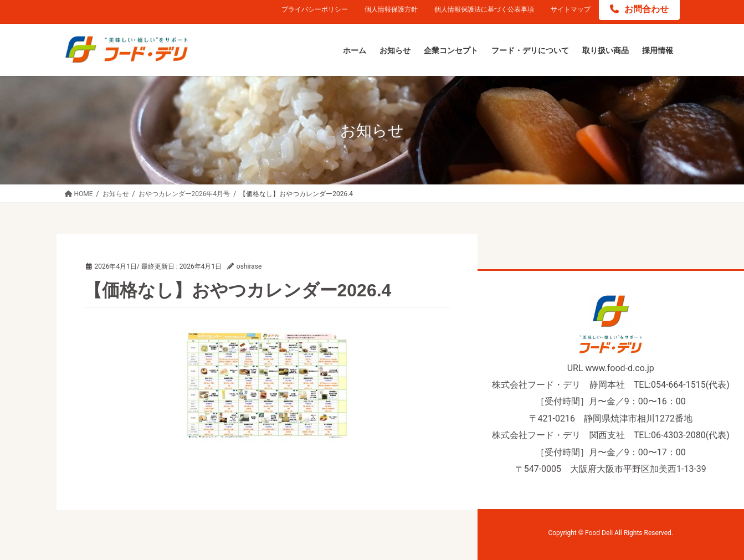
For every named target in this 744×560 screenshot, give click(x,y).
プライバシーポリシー (315, 9)
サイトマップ (571, 9)
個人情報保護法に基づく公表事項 (484, 9)
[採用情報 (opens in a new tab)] (658, 51)
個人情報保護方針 (391, 9)
